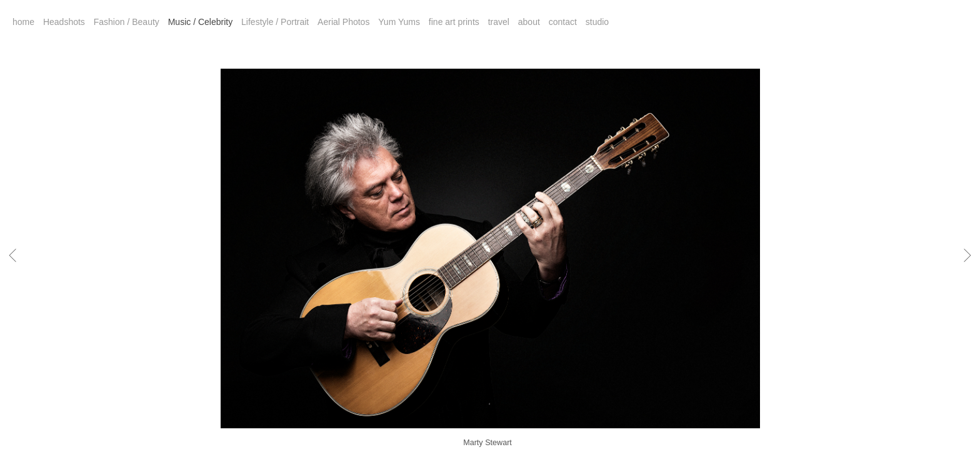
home (23, 22)
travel (499, 22)
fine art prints (454, 22)
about (529, 22)
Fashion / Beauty (127, 22)
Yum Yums (399, 22)
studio (597, 22)
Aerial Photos (343, 22)
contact (563, 22)
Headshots (64, 22)
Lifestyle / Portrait (275, 22)
